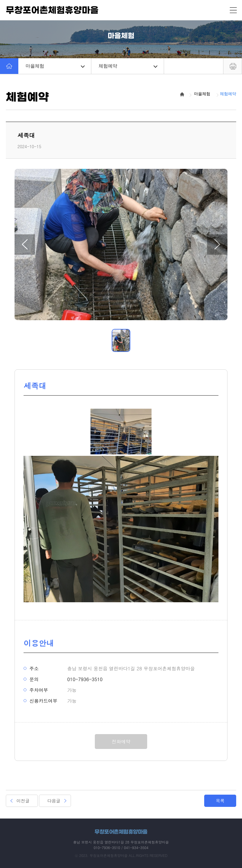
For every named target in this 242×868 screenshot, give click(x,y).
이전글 (23, 801)
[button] (25, 245)
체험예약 (128, 66)
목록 (220, 801)
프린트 (233, 66)
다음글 (54, 801)
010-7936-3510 (85, 679)
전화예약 (121, 742)
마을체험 (55, 66)
